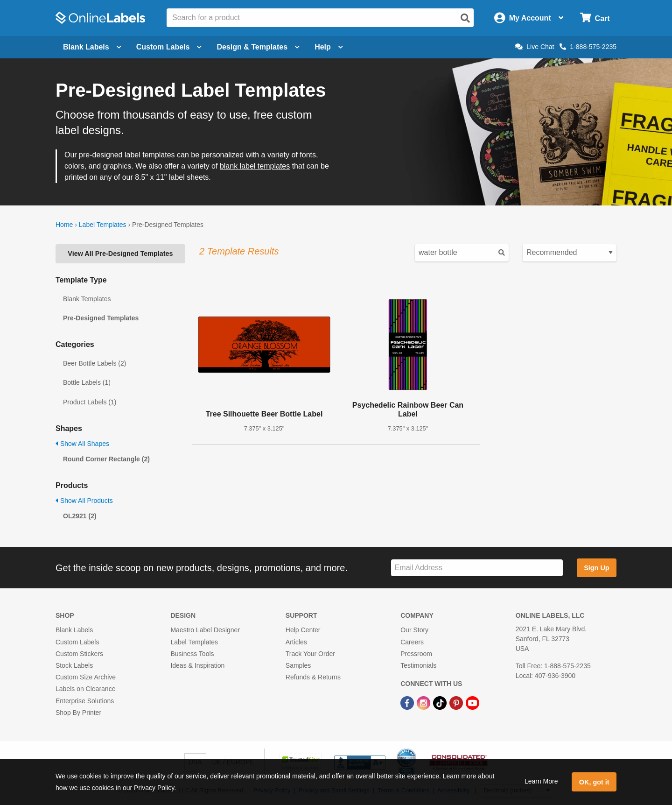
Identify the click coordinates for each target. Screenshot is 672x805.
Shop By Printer (78, 713)
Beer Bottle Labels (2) (94, 363)
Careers (412, 642)
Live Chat (535, 47)
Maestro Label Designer (205, 630)
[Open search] (465, 18)
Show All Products (84, 501)
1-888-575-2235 (588, 47)
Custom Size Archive (86, 677)
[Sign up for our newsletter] (477, 568)
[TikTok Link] (441, 702)
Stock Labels (74, 665)
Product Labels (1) (90, 402)
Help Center (303, 630)
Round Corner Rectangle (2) (106, 459)
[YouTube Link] (472, 702)
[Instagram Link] (424, 702)
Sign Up (596, 568)
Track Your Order (310, 654)
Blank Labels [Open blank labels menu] (92, 47)
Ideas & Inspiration (197, 665)
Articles (296, 642)
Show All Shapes (82, 444)
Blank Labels (74, 630)
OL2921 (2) (80, 516)
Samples (298, 665)
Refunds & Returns (313, 677)
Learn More (541, 781)
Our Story (414, 630)
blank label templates (255, 166)
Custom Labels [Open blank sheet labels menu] (169, 47)
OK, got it (594, 782)
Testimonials (418, 665)
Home (64, 225)
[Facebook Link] (408, 702)
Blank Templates (87, 299)
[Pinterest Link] (457, 702)
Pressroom (416, 654)
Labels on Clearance (85, 689)
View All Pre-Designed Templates (120, 254)
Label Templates (103, 225)
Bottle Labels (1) (87, 382)
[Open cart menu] (595, 18)
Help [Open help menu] (329, 47)
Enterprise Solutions (85, 701)
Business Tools (192, 654)
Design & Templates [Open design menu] (258, 47)
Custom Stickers (79, 654)
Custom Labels (77, 642)
